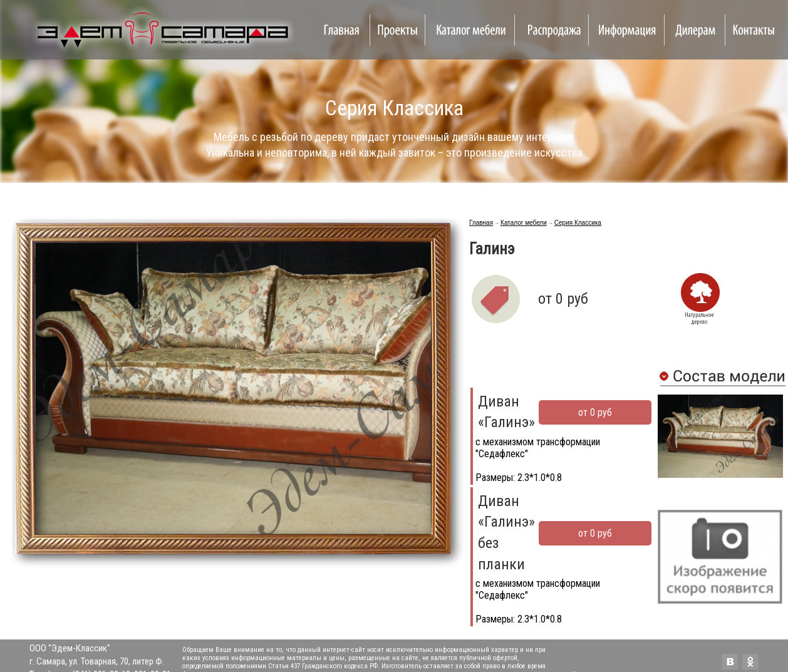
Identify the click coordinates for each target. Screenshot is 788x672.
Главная (481, 223)
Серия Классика (578, 223)
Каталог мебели (524, 223)
